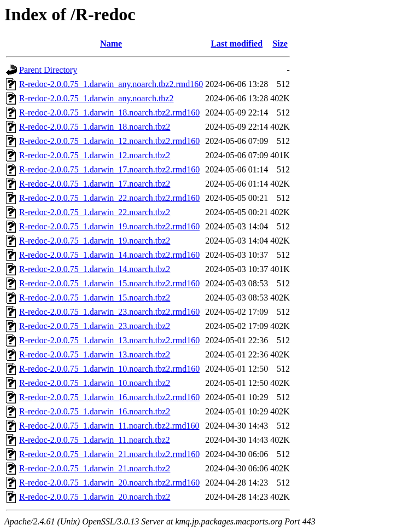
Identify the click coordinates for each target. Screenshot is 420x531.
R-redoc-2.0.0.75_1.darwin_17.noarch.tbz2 (95, 184)
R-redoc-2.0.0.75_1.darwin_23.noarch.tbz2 (95, 326)
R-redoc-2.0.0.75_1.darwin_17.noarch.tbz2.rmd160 (109, 169)
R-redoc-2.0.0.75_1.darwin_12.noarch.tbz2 (95, 155)
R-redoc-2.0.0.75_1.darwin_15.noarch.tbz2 (95, 298)
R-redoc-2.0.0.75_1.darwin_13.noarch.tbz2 (95, 354)
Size (280, 44)
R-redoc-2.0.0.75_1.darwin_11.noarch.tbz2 (95, 440)
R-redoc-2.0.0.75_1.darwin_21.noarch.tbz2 (95, 468)
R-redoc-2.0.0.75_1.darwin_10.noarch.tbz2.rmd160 (109, 369)
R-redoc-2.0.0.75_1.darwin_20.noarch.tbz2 (95, 497)
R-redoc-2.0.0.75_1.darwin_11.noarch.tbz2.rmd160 (109, 426)
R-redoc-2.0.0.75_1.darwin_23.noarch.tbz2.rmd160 (109, 312)
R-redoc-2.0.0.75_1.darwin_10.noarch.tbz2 (95, 383)
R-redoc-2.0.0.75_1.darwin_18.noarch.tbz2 (95, 127)
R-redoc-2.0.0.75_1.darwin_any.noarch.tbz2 (96, 98)
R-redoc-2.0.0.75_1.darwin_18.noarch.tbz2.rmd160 (109, 112)
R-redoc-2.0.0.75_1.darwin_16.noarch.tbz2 (95, 411)
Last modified (237, 44)
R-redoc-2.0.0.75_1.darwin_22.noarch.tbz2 (95, 212)
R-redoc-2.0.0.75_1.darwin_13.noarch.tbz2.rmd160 (109, 340)
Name (111, 44)
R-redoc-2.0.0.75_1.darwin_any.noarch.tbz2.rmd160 (111, 84)
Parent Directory (48, 70)
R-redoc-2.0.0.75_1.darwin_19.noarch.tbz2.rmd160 (109, 226)
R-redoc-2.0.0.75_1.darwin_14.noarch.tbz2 (95, 269)
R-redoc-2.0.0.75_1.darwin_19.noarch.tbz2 (95, 241)
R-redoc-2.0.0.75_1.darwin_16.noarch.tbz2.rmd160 (109, 397)
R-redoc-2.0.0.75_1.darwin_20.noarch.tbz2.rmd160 (109, 483)
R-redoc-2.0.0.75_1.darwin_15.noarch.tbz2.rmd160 (109, 283)
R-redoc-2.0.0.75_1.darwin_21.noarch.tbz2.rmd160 (109, 454)
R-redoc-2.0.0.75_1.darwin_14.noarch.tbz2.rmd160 (109, 255)
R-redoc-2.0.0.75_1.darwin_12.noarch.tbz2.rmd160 (109, 141)
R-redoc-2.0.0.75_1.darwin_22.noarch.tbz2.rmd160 (109, 198)
